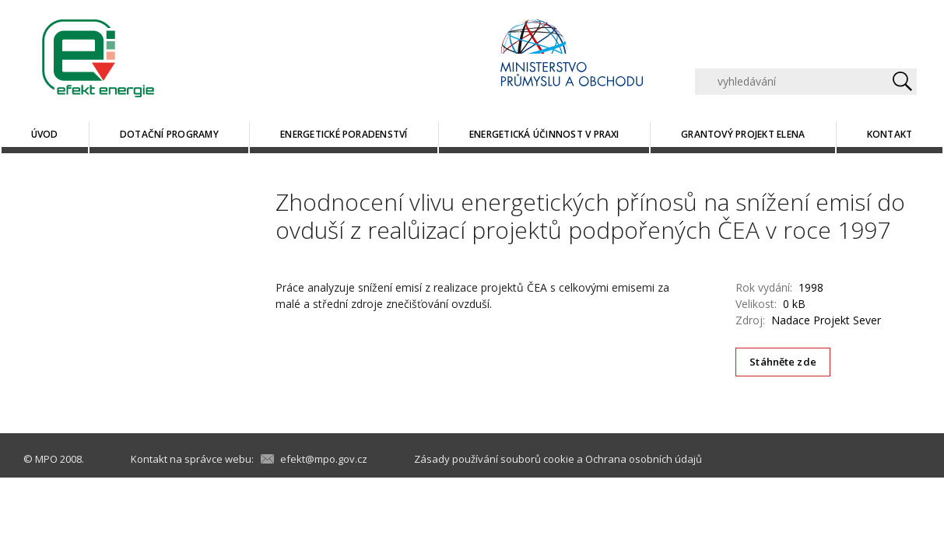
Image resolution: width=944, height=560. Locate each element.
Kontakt (890, 134)
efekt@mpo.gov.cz (324, 459)
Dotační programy (169, 134)
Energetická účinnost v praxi (544, 134)
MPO (46, 459)
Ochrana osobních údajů (644, 459)
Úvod (45, 134)
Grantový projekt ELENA (743, 134)
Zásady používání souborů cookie (494, 459)
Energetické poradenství (344, 134)
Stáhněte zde (783, 362)
